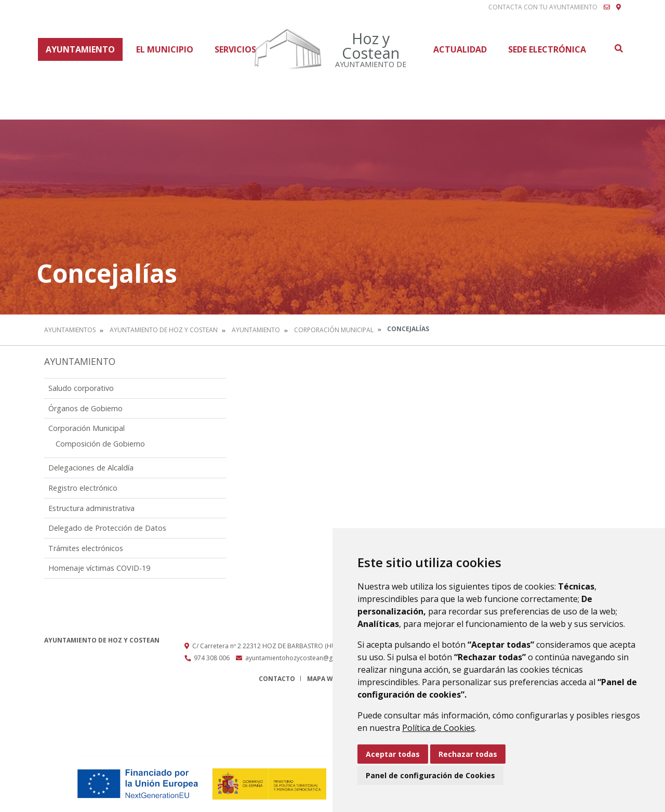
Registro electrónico (83, 488)
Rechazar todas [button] (468, 754)
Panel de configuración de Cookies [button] (430, 775)
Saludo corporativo (81, 388)
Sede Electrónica (547, 49)
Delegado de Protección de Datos (107, 528)
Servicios (235, 49)
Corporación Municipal (334, 330)
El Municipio (165, 49)
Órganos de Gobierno (85, 408)
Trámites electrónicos (86, 548)
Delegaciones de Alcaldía (91, 468)
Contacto (277, 679)
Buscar (618, 48)
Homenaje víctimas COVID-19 (99, 568)
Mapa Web (324, 679)
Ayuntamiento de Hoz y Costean (164, 330)
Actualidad (460, 49)
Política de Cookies (438, 728)
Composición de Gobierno (100, 444)
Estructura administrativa (91, 508)
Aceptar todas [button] (393, 754)
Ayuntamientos (70, 330)
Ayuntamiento (80, 49)
